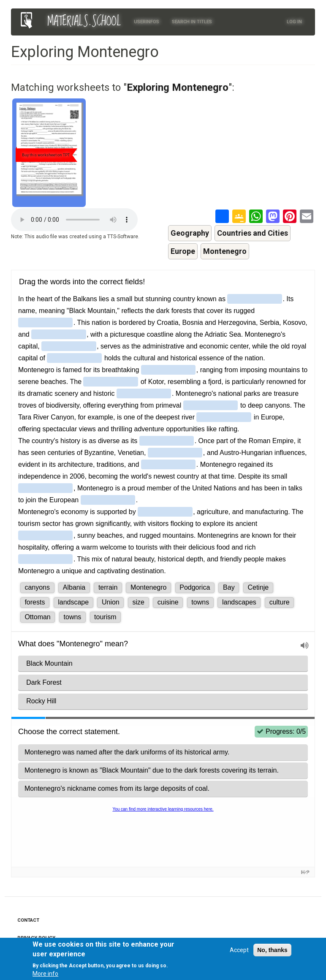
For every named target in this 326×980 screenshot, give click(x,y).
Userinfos (147, 22)
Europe (183, 251)
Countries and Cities (253, 233)
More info (45, 974)
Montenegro (225, 251)
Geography (190, 233)
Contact (28, 920)
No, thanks (272, 950)
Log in (294, 22)
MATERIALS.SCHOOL (84, 22)
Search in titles (192, 22)
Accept (239, 950)
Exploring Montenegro (178, 87)
